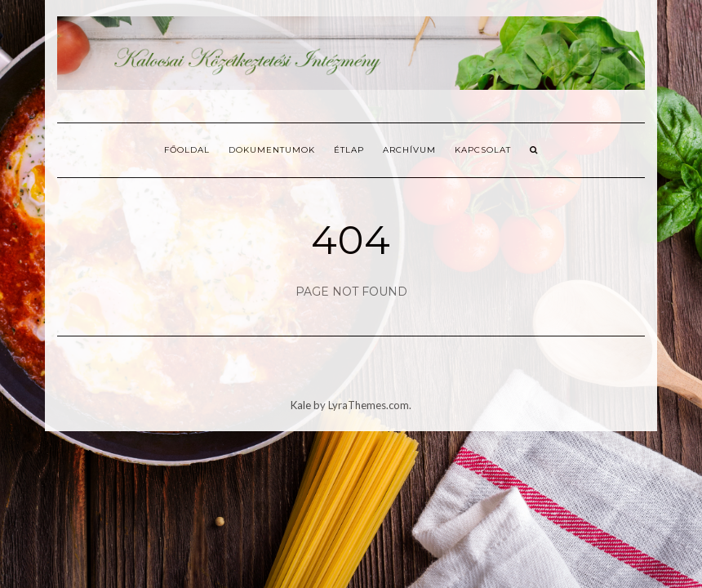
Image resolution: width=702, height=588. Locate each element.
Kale (301, 405)
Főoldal (187, 150)
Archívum (409, 150)
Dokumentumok (272, 150)
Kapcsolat (483, 150)
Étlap (349, 150)
